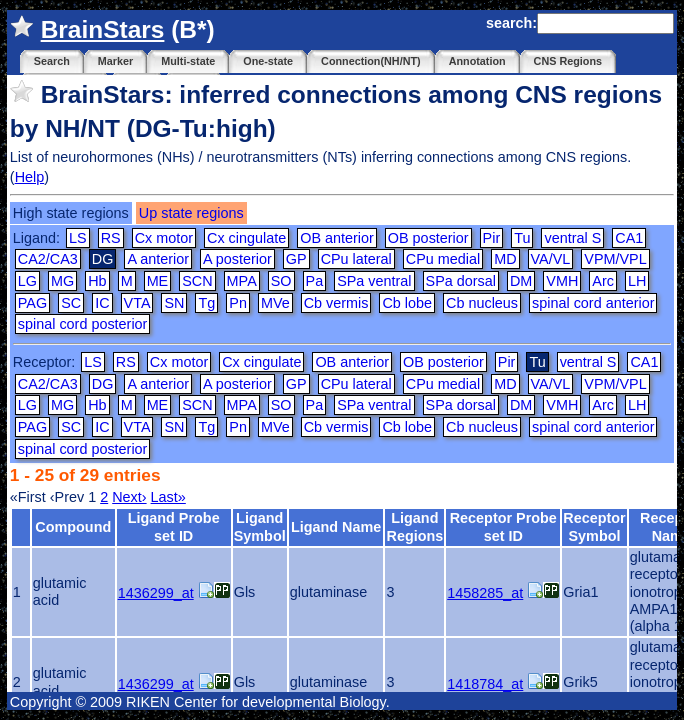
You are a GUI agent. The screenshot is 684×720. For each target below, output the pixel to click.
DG (103, 384)
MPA (242, 281)
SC (71, 303)
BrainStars (103, 29)
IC (102, 303)
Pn (238, 303)
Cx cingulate (246, 238)
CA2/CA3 (48, 259)
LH (637, 281)
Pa (315, 281)
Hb (97, 281)
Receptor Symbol (594, 526)
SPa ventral (374, 281)
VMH (562, 281)
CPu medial (443, 259)
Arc (603, 281)
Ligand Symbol (260, 526)
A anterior (158, 259)
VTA (137, 303)
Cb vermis (336, 303)
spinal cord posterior (83, 324)
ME (158, 281)
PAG (32, 303)
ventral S (572, 238)
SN (174, 303)
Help (30, 177)
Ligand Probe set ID (174, 526)
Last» (168, 497)
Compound (73, 527)
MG (62, 281)
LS (78, 238)
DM (521, 281)
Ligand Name (336, 527)
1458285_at (485, 593)
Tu (522, 238)
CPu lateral (356, 259)
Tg (206, 303)
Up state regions (191, 213)
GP (296, 259)
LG (27, 281)
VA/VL (551, 259)
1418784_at (485, 684)
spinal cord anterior (593, 303)
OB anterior (337, 238)
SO (281, 281)
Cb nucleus (482, 303)
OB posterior (428, 238)
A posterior (237, 259)
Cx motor (164, 238)
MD (505, 259)
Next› (129, 497)
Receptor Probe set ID (503, 526)
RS (111, 238)
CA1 (629, 238)
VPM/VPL (615, 259)
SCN (197, 281)
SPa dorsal (461, 281)
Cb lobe (407, 303)
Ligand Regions (414, 526)
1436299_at (156, 593)
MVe (275, 303)
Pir (492, 238)
